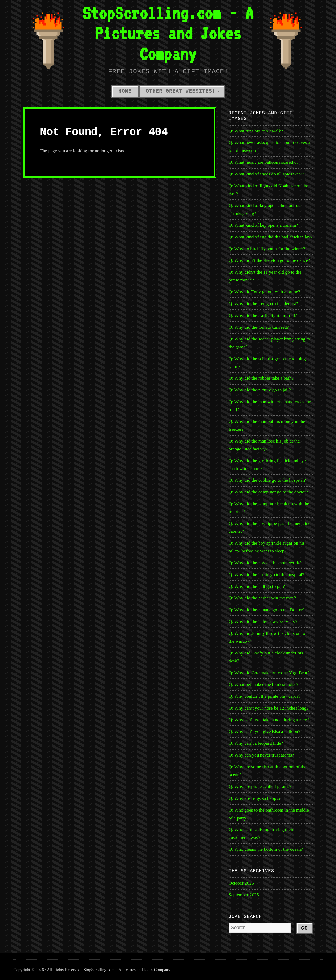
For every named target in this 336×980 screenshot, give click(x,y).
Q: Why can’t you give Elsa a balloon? (264, 731)
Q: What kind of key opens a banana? (263, 225)
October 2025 (241, 883)
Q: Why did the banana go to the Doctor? (267, 610)
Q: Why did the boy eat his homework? (265, 563)
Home (125, 91)
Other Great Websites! (181, 91)
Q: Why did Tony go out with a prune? (264, 292)
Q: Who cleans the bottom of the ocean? (266, 849)
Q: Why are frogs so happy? (255, 798)
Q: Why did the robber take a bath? (261, 378)
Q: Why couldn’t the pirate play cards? (264, 696)
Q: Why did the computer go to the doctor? (268, 492)
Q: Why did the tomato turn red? (259, 327)
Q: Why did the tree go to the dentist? (263, 303)
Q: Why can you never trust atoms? (261, 755)
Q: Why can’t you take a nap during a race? (269, 720)
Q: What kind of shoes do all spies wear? (266, 174)
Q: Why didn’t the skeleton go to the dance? (269, 260)
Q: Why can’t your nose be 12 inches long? (269, 708)
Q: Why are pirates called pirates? (260, 786)
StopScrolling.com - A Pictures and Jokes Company (168, 33)
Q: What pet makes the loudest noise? (263, 684)
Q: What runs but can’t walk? (256, 131)
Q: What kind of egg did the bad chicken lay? (271, 237)
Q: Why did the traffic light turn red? (263, 315)
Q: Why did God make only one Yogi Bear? (269, 673)
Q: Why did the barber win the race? (262, 598)
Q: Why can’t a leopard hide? (256, 743)
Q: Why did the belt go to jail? (257, 586)
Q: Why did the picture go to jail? (260, 390)
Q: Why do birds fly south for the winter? (267, 249)
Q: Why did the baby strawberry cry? (263, 621)
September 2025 (244, 895)
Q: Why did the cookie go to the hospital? (267, 480)
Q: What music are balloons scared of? (264, 162)
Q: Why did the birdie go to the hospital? (266, 574)
